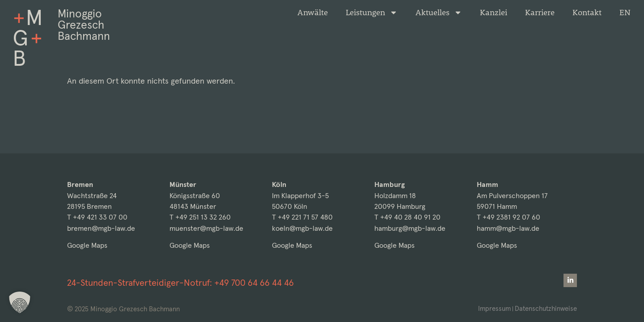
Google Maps (87, 245)
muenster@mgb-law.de (206, 228)
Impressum (494, 308)
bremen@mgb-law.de (101, 228)
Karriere (540, 13)
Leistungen (372, 13)
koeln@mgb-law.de (302, 228)
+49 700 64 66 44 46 (254, 283)
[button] (20, 302)
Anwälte (313, 13)
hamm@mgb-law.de (508, 228)
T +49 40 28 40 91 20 (407, 217)
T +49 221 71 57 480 (302, 217)
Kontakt (587, 13)
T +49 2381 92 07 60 (508, 217)
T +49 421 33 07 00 (97, 217)
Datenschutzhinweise (546, 308)
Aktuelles (439, 13)
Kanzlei (494, 13)
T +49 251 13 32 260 (200, 217)
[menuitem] (625, 13)
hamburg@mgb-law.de (410, 228)
